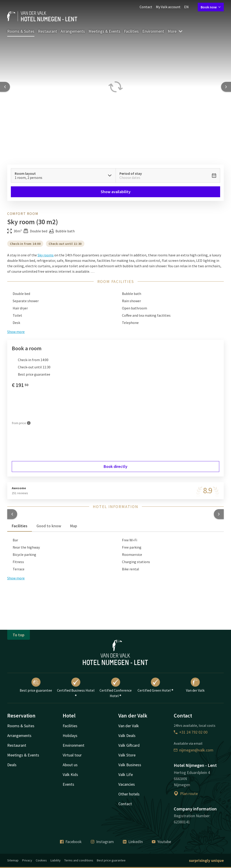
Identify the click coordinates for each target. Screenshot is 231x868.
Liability (56, 860)
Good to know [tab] (49, 526)
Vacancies (127, 784)
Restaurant (48, 31)
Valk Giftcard (129, 745)
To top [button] (19, 635)
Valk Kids (70, 774)
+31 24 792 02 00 (191, 732)
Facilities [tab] (20, 526)
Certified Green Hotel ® (155, 685)
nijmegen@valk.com (194, 750)
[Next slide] (226, 87)
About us (70, 765)
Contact (146, 7)
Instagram (102, 842)
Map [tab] (74, 526)
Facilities (131, 31)
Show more (16, 578)
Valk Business (130, 765)
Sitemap (13, 860)
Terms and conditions (79, 860)
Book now (211, 7)
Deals (12, 765)
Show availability (116, 192)
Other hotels (129, 794)
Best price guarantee (36, 685)
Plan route (186, 794)
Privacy (27, 860)
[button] (12, 514)
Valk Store (127, 755)
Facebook (71, 842)
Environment (153, 31)
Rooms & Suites (21, 31)
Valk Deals (127, 735)
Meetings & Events (104, 31)
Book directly (115, 466)
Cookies (41, 860)
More (175, 31)
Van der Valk (195, 685)
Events (68, 784)
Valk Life (126, 774)
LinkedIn (133, 842)
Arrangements (73, 31)
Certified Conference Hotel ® (116, 688)
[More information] (29, 423)
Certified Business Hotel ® (76, 688)
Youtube (161, 842)
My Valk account (168, 7)
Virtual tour (72, 755)
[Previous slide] (5, 87)
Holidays (70, 735)
